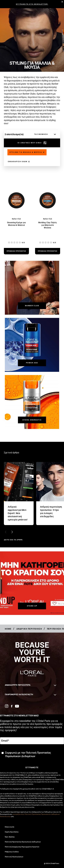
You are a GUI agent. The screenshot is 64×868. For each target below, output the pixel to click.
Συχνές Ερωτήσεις (12, 832)
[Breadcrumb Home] (8, 629)
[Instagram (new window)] (7, 706)
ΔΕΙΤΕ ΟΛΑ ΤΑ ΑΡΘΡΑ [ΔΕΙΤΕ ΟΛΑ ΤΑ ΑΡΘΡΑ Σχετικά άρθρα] (13, 540)
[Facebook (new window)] (12, 706)
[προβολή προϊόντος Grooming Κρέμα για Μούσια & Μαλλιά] (16, 251)
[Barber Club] (32, 306)
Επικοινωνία (10, 827)
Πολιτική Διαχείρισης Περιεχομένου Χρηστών (22, 847)
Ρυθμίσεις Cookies (12, 852)
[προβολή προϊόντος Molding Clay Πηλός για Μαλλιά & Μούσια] (48, 251)
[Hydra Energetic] (32, 420)
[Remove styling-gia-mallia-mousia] (27, 152)
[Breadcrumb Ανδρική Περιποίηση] (29, 629)
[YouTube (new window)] (17, 706)
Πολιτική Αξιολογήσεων (14, 857)
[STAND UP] (32, 606)
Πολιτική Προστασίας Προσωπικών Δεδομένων (23, 842)
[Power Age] (32, 363)
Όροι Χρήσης (10, 837)
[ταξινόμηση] (44, 134)
